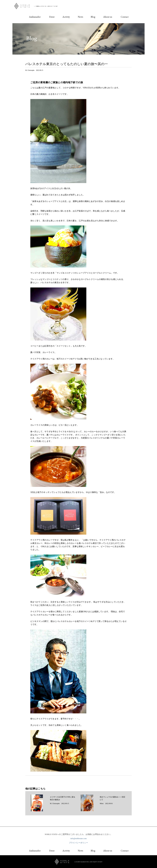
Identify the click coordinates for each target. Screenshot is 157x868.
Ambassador (35, 17)
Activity (66, 17)
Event (52, 17)
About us (108, 17)
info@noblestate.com (79, 840)
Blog (93, 17)
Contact (125, 17)
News (80, 17)
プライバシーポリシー (78, 844)
